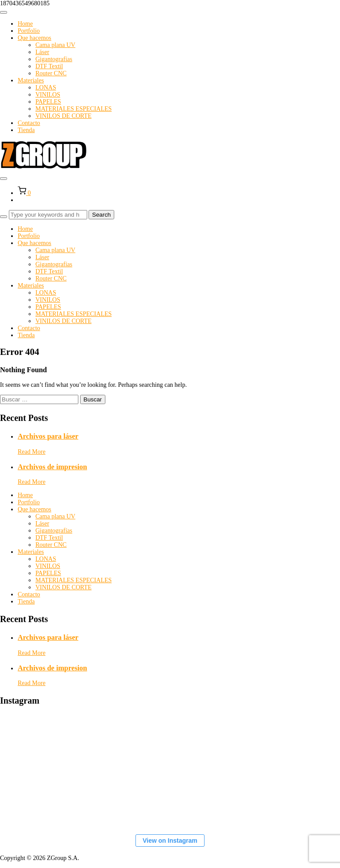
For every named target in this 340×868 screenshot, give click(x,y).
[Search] (4, 217)
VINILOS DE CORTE (64, 116)
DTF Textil (49, 66)
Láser (42, 52)
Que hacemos (35, 38)
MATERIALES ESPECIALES (73, 109)
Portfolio (29, 31)
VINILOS (48, 95)
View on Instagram (170, 841)
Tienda (26, 130)
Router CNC (51, 73)
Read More (32, 452)
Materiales (31, 80)
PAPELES (48, 102)
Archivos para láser (48, 436)
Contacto (29, 123)
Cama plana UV (55, 45)
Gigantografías (54, 59)
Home (25, 24)
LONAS (46, 88)
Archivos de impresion (52, 467)
